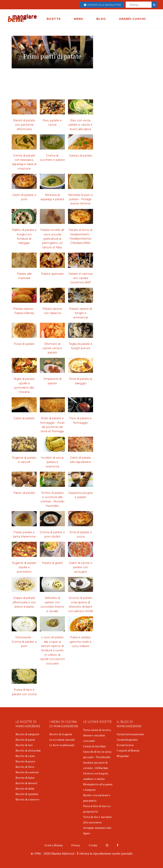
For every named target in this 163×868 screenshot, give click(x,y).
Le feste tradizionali (62, 745)
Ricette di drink (25, 788)
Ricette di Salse (25, 778)
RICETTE (54, 19)
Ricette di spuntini (27, 794)
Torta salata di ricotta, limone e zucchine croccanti (97, 735)
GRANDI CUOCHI (132, 19)
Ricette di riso (24, 745)
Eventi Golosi (125, 745)
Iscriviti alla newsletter (102, 5)
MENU (78, 19)
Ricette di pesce (25, 761)
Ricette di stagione (61, 734)
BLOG (101, 19)
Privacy (76, 845)
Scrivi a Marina (54, 845)
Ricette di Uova (25, 767)
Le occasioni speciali (62, 740)
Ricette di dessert (27, 783)
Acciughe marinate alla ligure (97, 830)
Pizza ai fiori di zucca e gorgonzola (97, 809)
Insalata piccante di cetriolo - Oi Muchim (96, 765)
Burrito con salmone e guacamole (97, 798)
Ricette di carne (25, 756)
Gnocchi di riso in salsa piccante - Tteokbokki (97, 754)
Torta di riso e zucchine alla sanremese (97, 820)
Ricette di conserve (27, 799)
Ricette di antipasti (27, 734)
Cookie (93, 845)
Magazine (123, 756)
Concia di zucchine (95, 746)
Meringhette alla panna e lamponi (98, 787)
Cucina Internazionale (130, 734)
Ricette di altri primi (28, 750)
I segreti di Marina (128, 750)
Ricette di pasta (25, 740)
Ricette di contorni (27, 772)
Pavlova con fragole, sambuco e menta (96, 776)
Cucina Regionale (127, 740)
